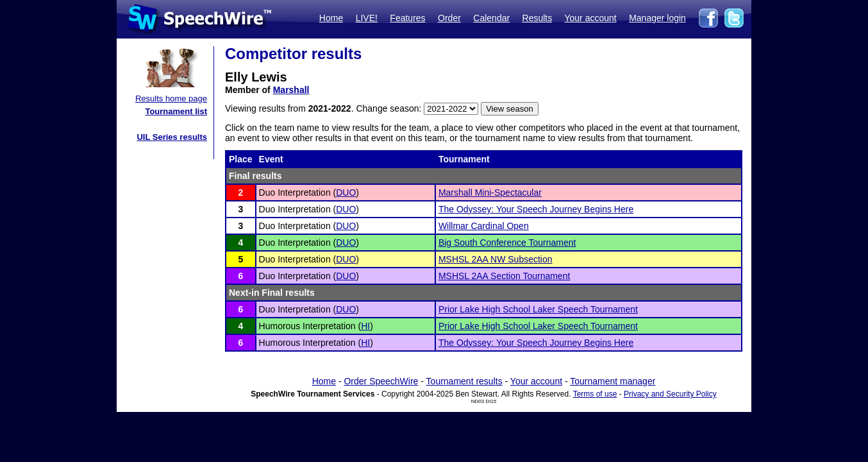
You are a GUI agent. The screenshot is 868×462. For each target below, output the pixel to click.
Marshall (291, 90)
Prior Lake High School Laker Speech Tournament (538, 309)
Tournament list (176, 111)
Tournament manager (613, 381)
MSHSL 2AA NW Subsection (496, 259)
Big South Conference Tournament (507, 243)
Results (538, 18)
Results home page (171, 98)
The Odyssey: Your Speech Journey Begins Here (536, 209)
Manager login (657, 18)
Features (407, 18)
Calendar (491, 18)
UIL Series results (172, 137)
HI (365, 326)
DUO (346, 193)
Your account (590, 18)
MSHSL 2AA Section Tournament (504, 276)
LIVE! (367, 18)
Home (331, 18)
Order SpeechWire (381, 381)
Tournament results (464, 381)
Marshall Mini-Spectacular (490, 193)
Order (449, 18)
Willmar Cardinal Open (484, 226)
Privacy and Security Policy (670, 394)
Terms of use (595, 394)
